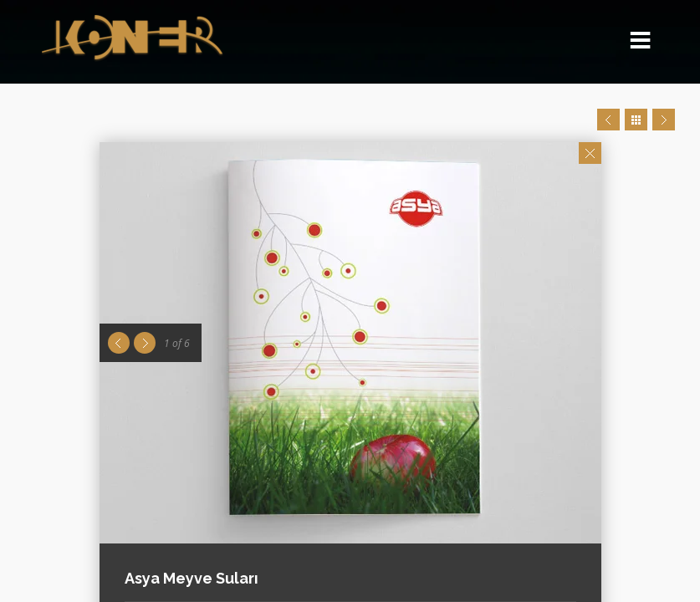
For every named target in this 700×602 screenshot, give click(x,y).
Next (664, 120)
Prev (608, 120)
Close (590, 153)
